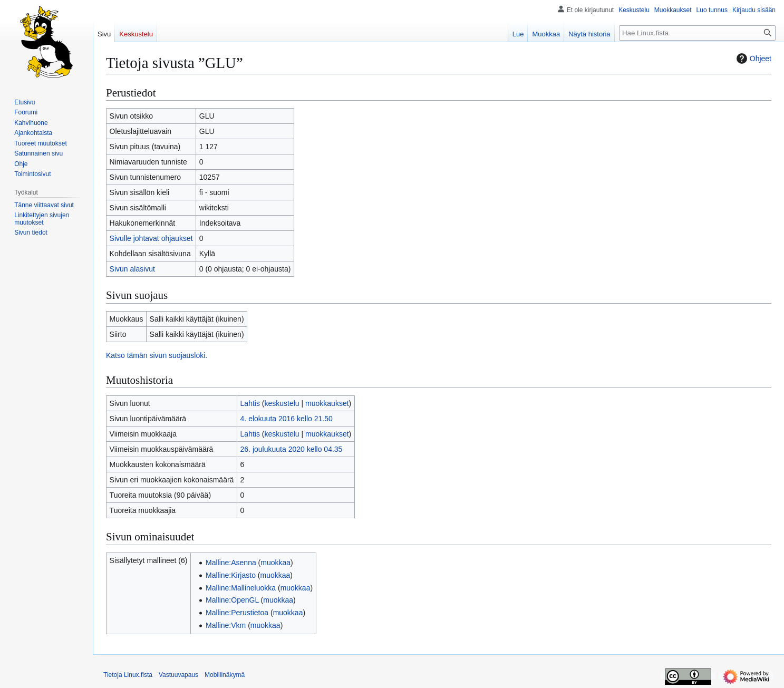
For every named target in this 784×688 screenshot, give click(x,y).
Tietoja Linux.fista (128, 675)
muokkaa (275, 563)
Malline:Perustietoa (237, 613)
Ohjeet (753, 59)
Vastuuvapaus (178, 675)
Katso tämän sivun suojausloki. (157, 355)
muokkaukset (327, 403)
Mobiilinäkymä (225, 675)
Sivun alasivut (132, 269)
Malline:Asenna (231, 563)
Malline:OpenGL (232, 600)
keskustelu (282, 403)
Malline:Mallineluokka (241, 588)
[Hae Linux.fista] (697, 33)
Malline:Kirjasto (231, 575)
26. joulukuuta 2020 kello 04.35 (292, 449)
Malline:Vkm (226, 625)
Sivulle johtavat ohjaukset (151, 238)
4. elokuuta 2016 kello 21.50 (287, 419)
